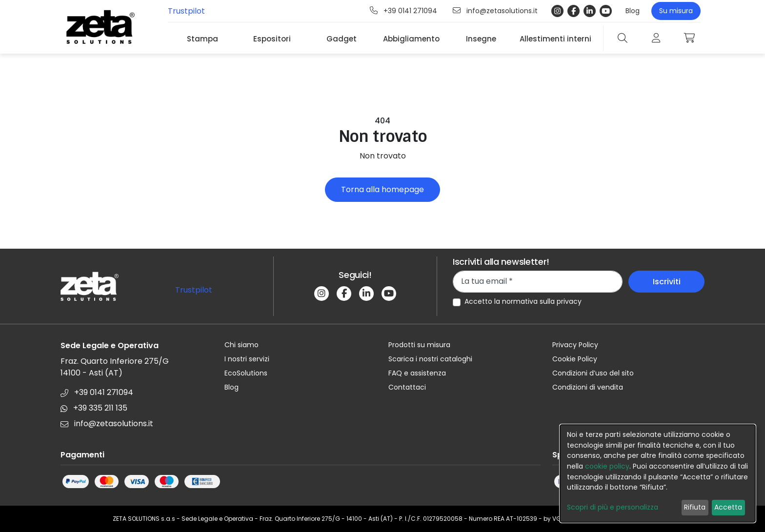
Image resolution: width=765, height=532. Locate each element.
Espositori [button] (272, 39)
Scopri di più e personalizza (613, 507)
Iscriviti (667, 282)
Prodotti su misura (419, 345)
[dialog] (658, 473)
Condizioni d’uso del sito (593, 373)
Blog (633, 11)
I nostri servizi (247, 359)
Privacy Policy (575, 345)
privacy (569, 301)
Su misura (676, 11)
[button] (690, 38)
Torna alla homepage (382, 189)
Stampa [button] (202, 39)
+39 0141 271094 (403, 11)
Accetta (728, 507)
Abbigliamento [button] (411, 39)
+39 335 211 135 (94, 408)
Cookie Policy (575, 359)
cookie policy (607, 466)
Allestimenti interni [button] (555, 39)
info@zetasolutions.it (495, 11)
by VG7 (554, 519)
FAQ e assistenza (417, 373)
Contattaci (407, 387)
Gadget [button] (342, 39)
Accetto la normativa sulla (523, 301)
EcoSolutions (246, 373)
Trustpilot (186, 11)
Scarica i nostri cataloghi (430, 359)
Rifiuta (695, 507)
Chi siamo (242, 345)
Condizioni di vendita (588, 387)
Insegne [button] (481, 39)
